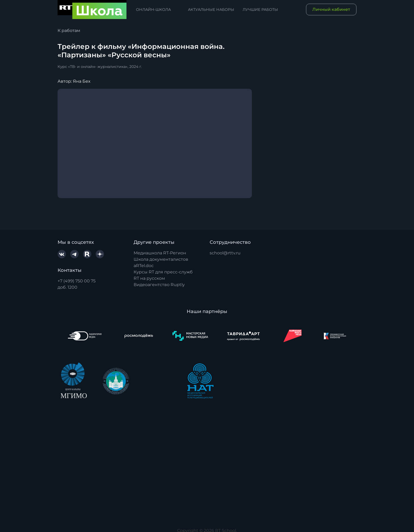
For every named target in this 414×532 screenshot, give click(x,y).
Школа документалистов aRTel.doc (161, 262)
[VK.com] (62, 254)
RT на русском (149, 278)
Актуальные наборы (211, 10)
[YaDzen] (100, 254)
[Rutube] (87, 254)
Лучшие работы (260, 10)
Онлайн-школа (153, 10)
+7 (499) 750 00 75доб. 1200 (77, 284)
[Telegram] (74, 254)
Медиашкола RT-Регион (160, 253)
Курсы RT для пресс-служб (163, 272)
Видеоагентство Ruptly (159, 285)
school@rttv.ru (225, 253)
